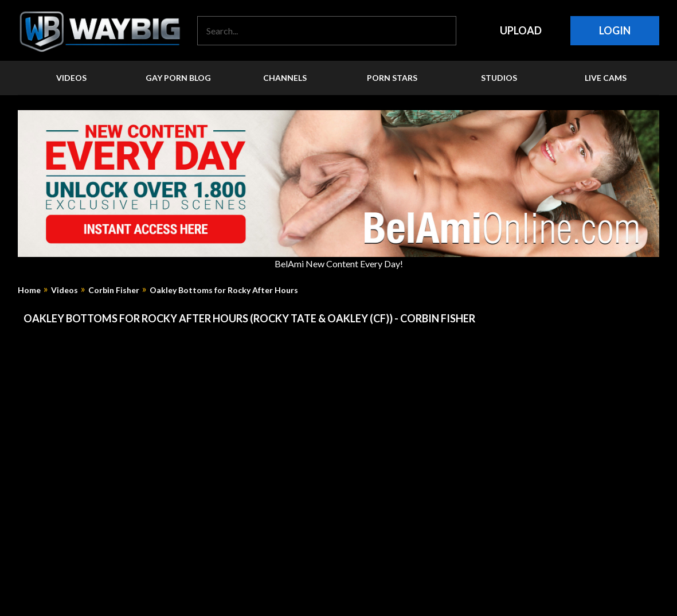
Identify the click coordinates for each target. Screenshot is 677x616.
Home (29, 290)
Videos (64, 290)
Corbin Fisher (114, 290)
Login (615, 30)
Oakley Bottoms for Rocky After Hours (224, 290)
